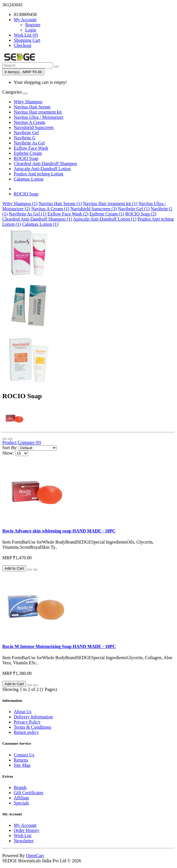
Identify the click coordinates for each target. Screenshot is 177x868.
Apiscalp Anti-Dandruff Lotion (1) (105, 219)
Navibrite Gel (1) (134, 209)
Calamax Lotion (29, 179)
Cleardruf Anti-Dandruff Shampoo (45, 164)
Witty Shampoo (28, 102)
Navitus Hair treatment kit (38, 112)
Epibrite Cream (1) (107, 214)
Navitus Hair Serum (32, 107)
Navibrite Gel (26, 133)
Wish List (23, 836)
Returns (21, 760)
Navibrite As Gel (29, 143)
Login (31, 30)
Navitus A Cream (29, 122)
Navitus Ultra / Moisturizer (39, 117)
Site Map (22, 765)
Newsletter (24, 841)
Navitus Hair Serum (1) (60, 204)
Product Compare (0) (22, 442)
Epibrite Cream (28, 153)
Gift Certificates (29, 793)
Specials (21, 803)
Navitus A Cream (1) (50, 209)
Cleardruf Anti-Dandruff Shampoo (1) (37, 219)
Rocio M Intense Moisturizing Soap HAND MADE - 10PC (59, 646)
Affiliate (21, 798)
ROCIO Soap (26, 158)
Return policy (26, 732)
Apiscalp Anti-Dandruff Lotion (42, 169)
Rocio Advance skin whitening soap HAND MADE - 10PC (59, 531)
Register (33, 25)
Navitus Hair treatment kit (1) (110, 204)
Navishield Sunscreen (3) (94, 209)
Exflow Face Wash (31, 148)
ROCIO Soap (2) (141, 214)
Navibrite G (25, 138)
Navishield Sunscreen (34, 127)
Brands (20, 787)
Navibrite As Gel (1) (28, 214)
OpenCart (35, 856)
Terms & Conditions (32, 727)
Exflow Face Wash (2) (68, 214)
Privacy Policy (27, 722)
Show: (8, 453)
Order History (26, 830)
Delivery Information (33, 717)
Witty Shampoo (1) (20, 204)
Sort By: (10, 448)
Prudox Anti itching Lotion (39, 174)
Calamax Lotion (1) (40, 224)
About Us (23, 712)
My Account (25, 825)
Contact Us (24, 755)
